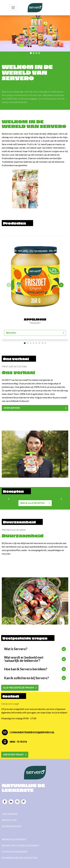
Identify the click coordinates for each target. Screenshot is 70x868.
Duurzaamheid (11, 826)
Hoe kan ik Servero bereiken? (26, 669)
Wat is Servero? (16, 649)
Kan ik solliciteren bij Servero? (26, 678)
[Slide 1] (34, 53)
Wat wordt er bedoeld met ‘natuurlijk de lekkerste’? (24, 659)
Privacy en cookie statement (21, 845)
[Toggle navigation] (13, 8)
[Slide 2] (36, 53)
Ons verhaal (10, 814)
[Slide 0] (31, 53)
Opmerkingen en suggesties (20, 858)
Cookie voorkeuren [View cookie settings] (15, 852)
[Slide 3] (39, 53)
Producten (9, 820)
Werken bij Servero (14, 839)
